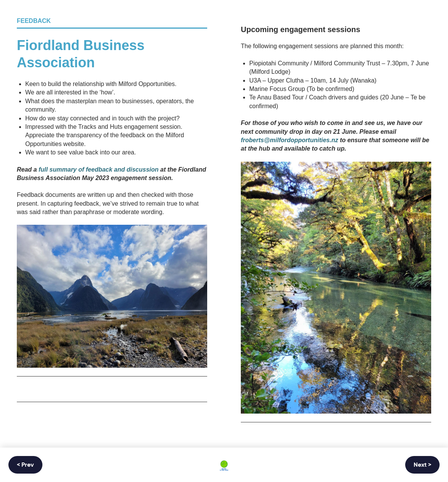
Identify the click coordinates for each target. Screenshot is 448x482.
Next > (422, 465)
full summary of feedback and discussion (99, 170)
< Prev (25, 465)
